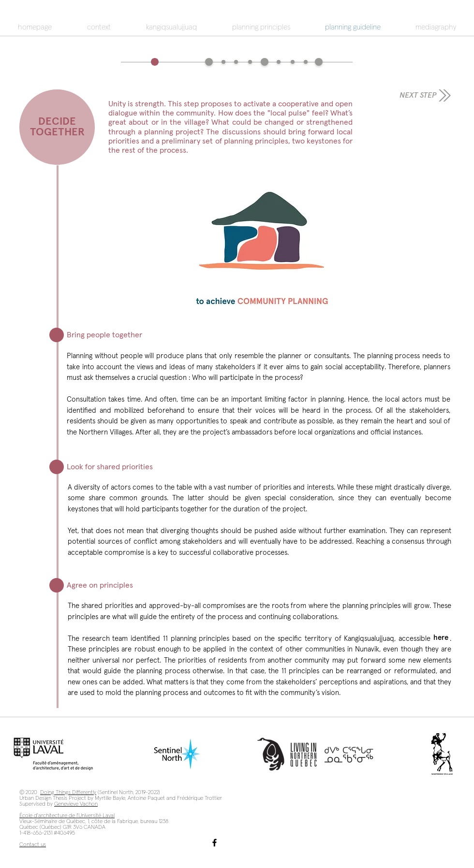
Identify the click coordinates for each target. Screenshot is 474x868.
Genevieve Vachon (76, 804)
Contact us (33, 845)
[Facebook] (215, 843)
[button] (262, 231)
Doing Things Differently (68, 793)
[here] (441, 637)
